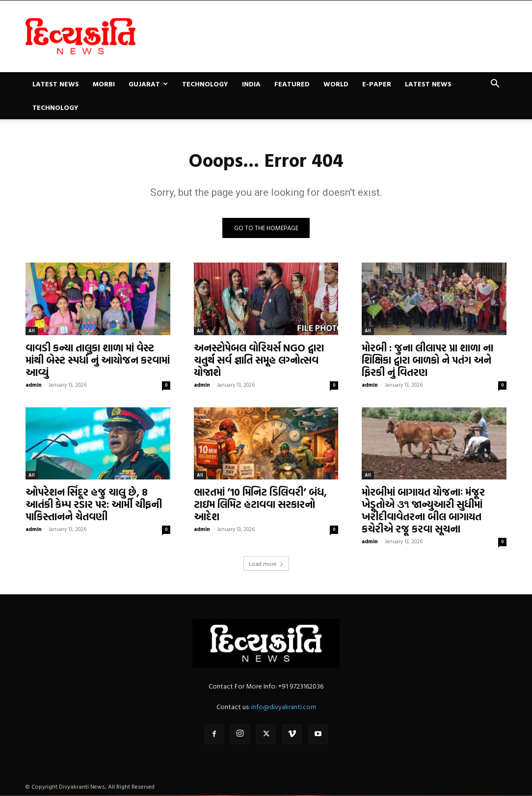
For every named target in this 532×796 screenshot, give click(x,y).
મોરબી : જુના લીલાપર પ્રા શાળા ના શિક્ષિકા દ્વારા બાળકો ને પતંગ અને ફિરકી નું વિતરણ (427, 360)
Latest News (56, 84)
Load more (266, 564)
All (32, 331)
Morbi (104, 84)
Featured (292, 84)
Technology (205, 84)
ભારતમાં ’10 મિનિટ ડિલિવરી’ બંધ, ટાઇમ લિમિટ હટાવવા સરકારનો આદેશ (260, 505)
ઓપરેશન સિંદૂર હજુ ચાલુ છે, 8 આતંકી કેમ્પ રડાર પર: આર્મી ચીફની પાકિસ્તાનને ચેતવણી (94, 505)
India (251, 84)
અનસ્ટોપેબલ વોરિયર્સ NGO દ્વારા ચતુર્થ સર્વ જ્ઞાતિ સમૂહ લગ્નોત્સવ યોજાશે (259, 360)
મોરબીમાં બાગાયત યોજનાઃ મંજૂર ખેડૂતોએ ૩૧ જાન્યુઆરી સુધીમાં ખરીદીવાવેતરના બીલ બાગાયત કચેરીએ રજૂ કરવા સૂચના (423, 511)
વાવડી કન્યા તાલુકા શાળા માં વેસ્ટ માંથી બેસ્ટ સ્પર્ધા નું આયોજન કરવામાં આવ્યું (98, 360)
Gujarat (148, 84)
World (336, 84)
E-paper (377, 84)
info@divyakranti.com (284, 707)
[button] (495, 85)
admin (34, 385)
